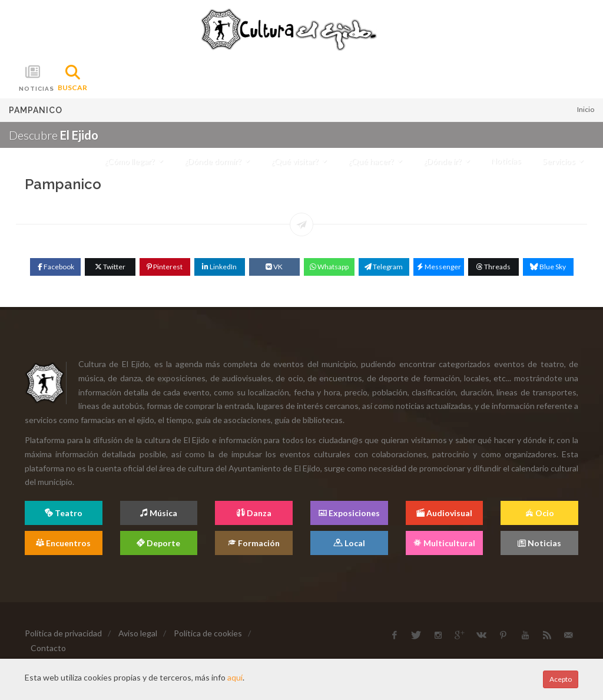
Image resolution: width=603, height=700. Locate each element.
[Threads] (493, 267)
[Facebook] (55, 267)
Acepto (561, 679)
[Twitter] (110, 267)
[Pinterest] (165, 267)
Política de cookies (208, 633)
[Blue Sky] (548, 267)
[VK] (274, 267)
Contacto (48, 648)
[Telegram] (384, 267)
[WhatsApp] (329, 267)
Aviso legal (138, 633)
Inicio (586, 109)
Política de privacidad (63, 633)
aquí (235, 677)
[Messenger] (439, 267)
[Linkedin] (220, 267)
